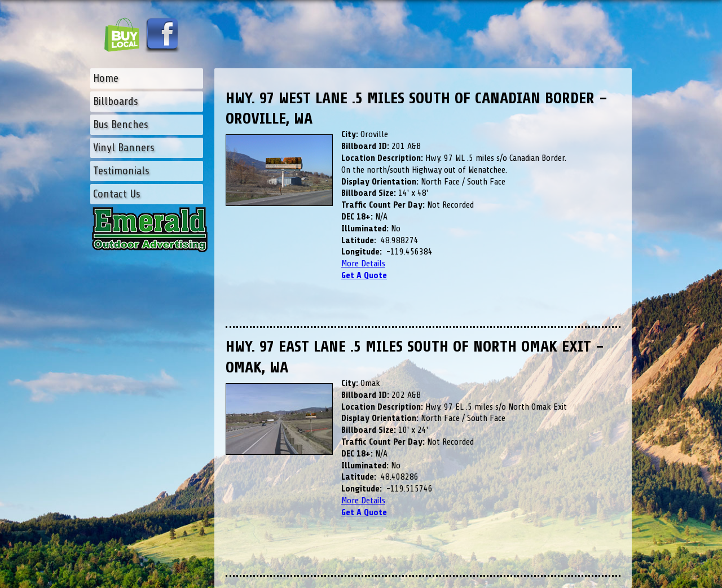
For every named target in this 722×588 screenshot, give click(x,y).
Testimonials (121, 171)
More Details (363, 264)
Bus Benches (121, 124)
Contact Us (117, 194)
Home (106, 78)
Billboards (116, 101)
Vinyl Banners (124, 148)
